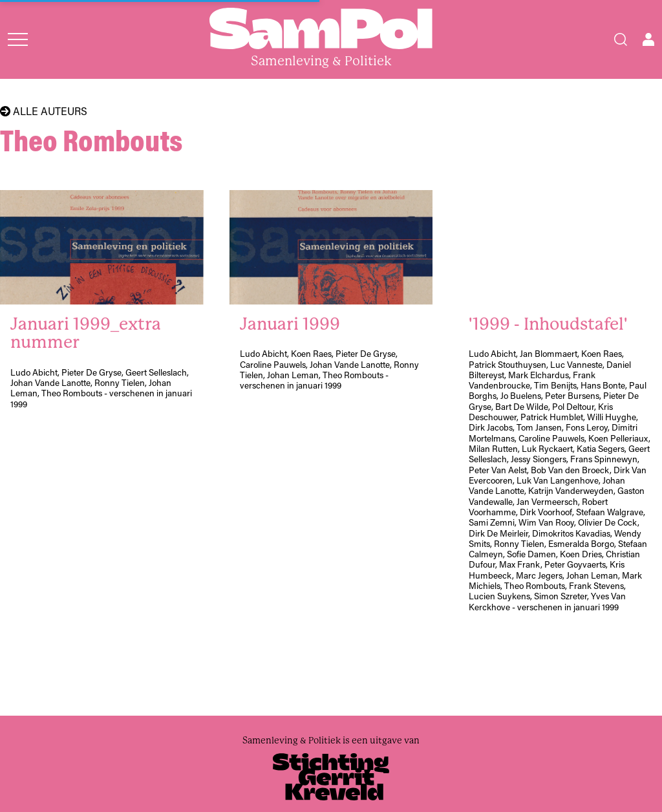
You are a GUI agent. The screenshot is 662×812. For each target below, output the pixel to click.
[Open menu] (18, 39)
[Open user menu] (648, 39)
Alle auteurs (44, 111)
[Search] (621, 39)
